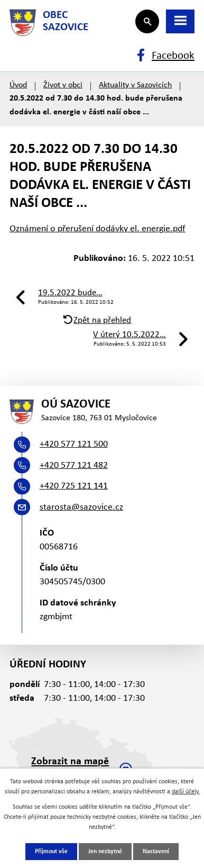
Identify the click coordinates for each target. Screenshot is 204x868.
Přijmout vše (51, 852)
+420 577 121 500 (74, 444)
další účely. (186, 792)
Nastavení (156, 852)
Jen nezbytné (105, 852)
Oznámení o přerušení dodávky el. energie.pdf (98, 229)
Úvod (18, 85)
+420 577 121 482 (74, 465)
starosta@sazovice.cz (81, 507)
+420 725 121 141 (74, 486)
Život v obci (63, 85)
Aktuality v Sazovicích (135, 85)
